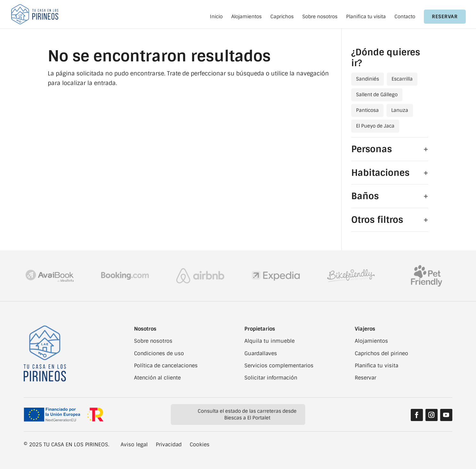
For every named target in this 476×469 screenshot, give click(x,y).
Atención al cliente (157, 378)
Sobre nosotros (320, 17)
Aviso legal (134, 445)
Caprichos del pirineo (381, 353)
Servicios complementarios (279, 366)
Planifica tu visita (366, 17)
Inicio (216, 17)
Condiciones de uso (159, 353)
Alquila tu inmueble (270, 341)
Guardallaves (261, 353)
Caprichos (282, 17)
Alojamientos (246, 17)
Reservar (445, 17)
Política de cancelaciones (166, 366)
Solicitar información (271, 378)
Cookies (200, 445)
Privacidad (169, 445)
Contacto (405, 17)
